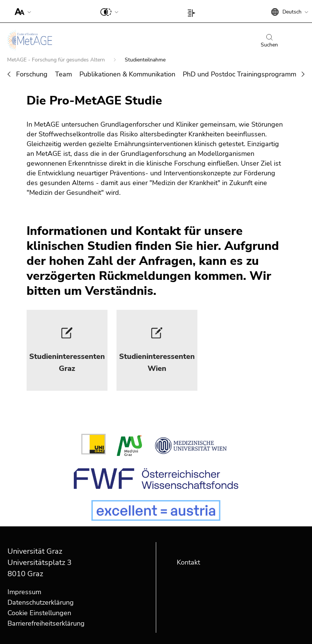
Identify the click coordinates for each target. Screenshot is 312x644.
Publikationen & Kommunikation (127, 74)
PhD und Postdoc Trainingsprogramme (241, 74)
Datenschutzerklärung (41, 602)
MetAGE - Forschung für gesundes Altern (57, 60)
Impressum (24, 592)
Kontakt (188, 562)
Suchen (269, 41)
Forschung (32, 74)
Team (63, 74)
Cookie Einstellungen (39, 613)
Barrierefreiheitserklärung (46, 623)
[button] (21, 11)
